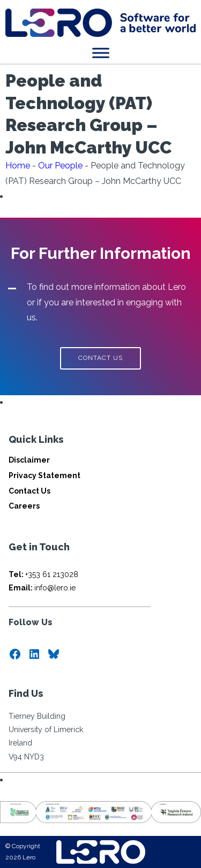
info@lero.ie (42, 588)
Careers (24, 506)
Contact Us (29, 491)
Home (18, 166)
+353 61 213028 (43, 574)
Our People (60, 166)
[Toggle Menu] (101, 53)
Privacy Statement (44, 475)
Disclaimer (29, 460)
